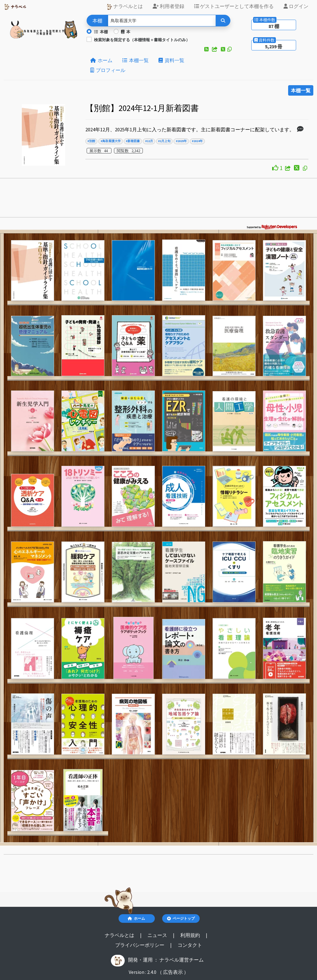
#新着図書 (133, 141)
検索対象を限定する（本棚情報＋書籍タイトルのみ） (142, 40)
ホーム (101, 60)
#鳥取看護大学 (111, 141)
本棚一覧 (135, 60)
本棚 (101, 32)
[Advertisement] (158, 200)
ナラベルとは (125, 6)
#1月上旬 (164, 141)
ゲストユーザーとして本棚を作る (234, 6)
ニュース (158, 935)
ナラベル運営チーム (182, 960)
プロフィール (108, 70)
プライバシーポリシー (140, 945)
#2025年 (181, 141)
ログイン (296, 6)
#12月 (149, 141)
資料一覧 (171, 60)
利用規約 (191, 935)
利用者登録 (168, 6)
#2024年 (197, 141)
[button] (207, 49)
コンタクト (190, 945)
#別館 (91, 141)
